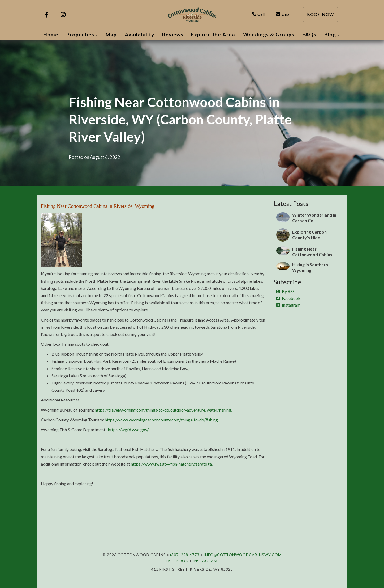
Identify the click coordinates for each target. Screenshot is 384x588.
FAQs (309, 34)
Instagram (288, 305)
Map (111, 34)
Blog (330, 34)
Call (258, 14)
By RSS (285, 291)
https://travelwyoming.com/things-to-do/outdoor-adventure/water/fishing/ (164, 410)
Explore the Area (213, 34)
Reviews (173, 34)
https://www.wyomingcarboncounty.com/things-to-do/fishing (161, 420)
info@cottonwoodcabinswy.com (243, 555)
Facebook (288, 298)
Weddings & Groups (269, 34)
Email (284, 14)
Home (51, 34)
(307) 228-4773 (185, 555)
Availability (139, 34)
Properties (80, 34)
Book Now (320, 14)
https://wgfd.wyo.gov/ (128, 430)
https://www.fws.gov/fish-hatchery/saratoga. (172, 464)
